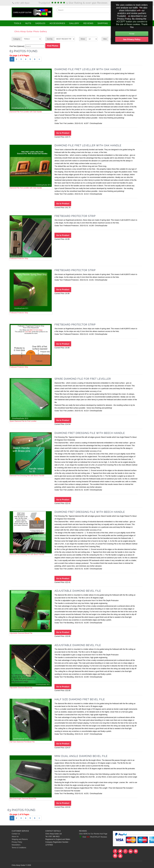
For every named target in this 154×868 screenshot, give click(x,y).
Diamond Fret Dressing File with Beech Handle (31, 454)
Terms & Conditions (19, 848)
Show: (83, 39)
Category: (17, 39)
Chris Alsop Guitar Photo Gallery (31, 31)
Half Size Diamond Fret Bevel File (31, 721)
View (105, 39)
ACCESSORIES (57, 23)
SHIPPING (103, 23)
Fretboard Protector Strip (31, 237)
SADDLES (40, 23)
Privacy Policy (17, 842)
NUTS (28, 23)
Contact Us (16, 834)
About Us (15, 837)
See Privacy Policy (132, 39)
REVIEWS (88, 23)
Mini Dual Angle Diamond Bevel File (31, 777)
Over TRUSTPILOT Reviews (93, 837)
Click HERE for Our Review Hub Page (93, 834)
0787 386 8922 (21, 3)
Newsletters (16, 845)
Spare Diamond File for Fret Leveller (31, 400)
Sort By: (50, 39)
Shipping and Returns (20, 839)
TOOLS (18, 23)
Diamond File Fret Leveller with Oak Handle (31, 91)
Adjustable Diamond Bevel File (31, 612)
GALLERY (74, 23)
